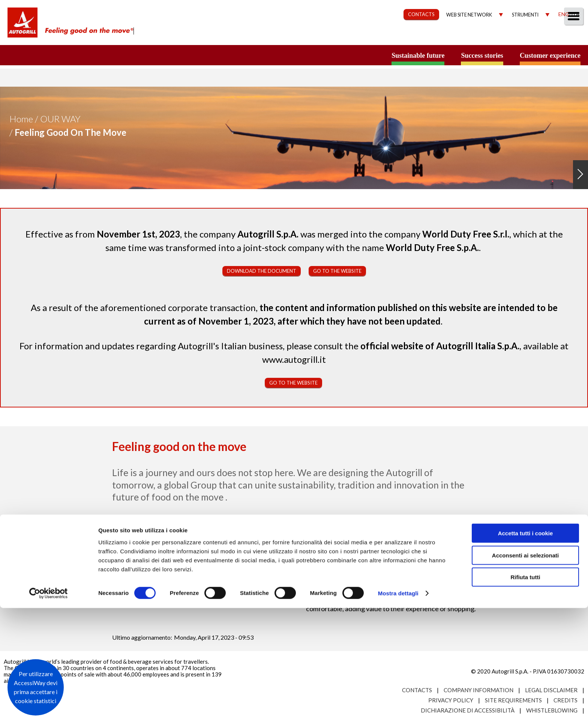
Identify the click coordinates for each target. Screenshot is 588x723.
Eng (564, 14)
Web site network (469, 15)
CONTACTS (421, 14)
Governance (448, 36)
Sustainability (390, 36)
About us (297, 36)
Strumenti (525, 15)
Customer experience (550, 56)
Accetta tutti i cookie (526, 648)
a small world (72, 55)
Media (536, 36)
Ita (575, 14)
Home (21, 119)
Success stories (482, 56)
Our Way (340, 36)
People (570, 36)
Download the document (262, 271)
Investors (498, 36)
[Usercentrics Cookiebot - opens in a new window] (49, 708)
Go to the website (337, 271)
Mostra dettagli (398, 708)
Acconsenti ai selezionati (525, 670)
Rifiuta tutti (525, 692)
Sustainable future (418, 56)
